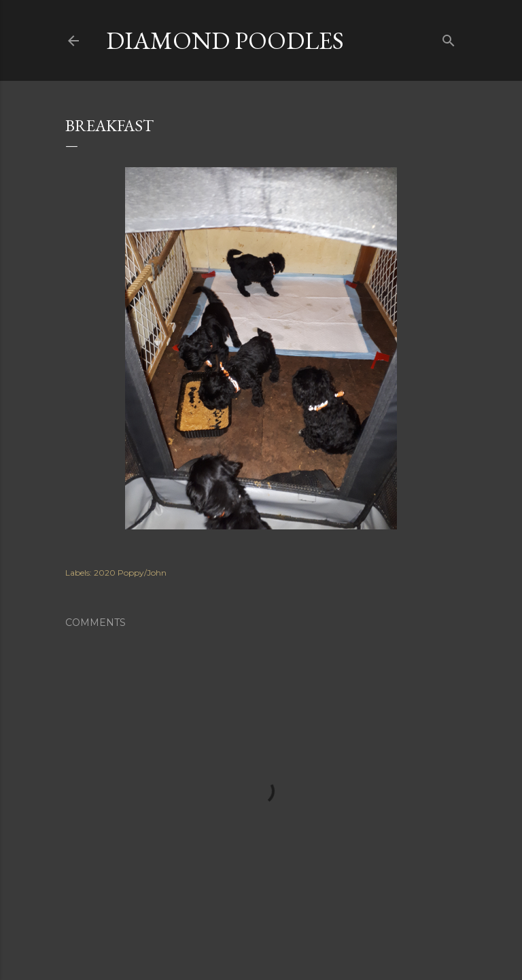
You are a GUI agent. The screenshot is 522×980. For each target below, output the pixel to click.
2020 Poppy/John (130, 573)
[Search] (449, 38)
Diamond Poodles (225, 40)
